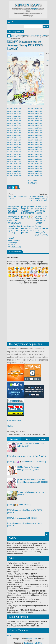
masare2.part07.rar (14, 123)
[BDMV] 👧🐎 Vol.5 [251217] (19, 505)
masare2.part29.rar (14, 176)
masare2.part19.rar (14, 152)
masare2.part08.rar (14, 126)
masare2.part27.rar (14, 171)
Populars (14, 439)
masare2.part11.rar (14, 133)
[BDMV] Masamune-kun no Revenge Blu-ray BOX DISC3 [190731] (42, 231)
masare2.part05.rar (14, 118)
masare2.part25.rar (14, 166)
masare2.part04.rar (14, 116)
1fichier (10, 426)
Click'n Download (14, 420)
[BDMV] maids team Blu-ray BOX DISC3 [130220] (41, 210)
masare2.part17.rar (14, 147)
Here (9, 635)
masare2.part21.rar (14, 157)
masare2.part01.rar (14, 109)
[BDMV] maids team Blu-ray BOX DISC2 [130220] (13, 210)
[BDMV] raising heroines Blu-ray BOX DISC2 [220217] (14, 230)
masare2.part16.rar (14, 145)
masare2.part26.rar (14, 169)
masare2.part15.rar (14, 142)
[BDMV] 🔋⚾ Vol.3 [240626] (27, 218)
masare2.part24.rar (14, 164)
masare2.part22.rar (14, 159)
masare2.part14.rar (14, 140)
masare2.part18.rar (14, 150)
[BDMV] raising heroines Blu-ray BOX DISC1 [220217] (28, 230)
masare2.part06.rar (14, 121)
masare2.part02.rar (14, 111)
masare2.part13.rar (14, 138)
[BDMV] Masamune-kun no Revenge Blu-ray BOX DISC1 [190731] (14, 243)
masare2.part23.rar (14, 161)
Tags (28, 439)
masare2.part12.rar (14, 135)
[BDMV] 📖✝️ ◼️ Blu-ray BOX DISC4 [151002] (27, 462)
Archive (42, 439)
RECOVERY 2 (33, 183)
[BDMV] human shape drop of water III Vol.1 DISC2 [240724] (28, 210)
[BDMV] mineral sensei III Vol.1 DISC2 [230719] (27, 456)
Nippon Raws (28, 5)
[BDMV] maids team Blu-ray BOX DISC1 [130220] (41, 220)
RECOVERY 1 (33, 181)
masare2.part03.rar (14, 114)
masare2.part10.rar (14, 130)
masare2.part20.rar (14, 154)
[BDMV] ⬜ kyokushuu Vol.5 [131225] (23, 518)
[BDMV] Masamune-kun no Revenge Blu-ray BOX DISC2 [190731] (25, 45)
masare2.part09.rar (14, 128)
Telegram (35, 9)
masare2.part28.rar (14, 173)
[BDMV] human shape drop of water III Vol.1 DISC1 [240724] (14, 220)
